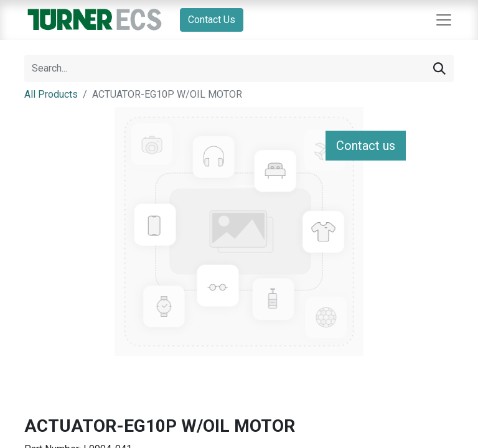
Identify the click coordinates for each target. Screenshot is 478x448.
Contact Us (212, 20)
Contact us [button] (366, 146)
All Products (51, 94)
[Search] (439, 68)
